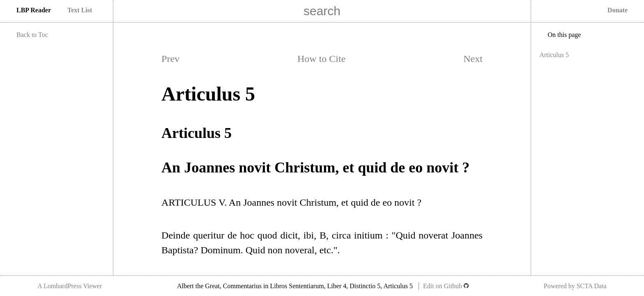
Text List (80, 10)
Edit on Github (446, 286)
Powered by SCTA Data (575, 286)
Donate (618, 10)
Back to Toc (32, 35)
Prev (170, 59)
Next (473, 59)
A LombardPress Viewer (70, 286)
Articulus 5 (554, 55)
